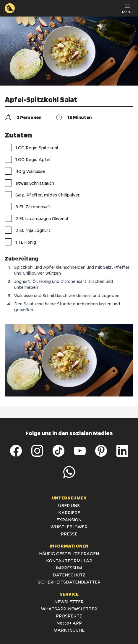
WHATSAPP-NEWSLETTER (69, 609)
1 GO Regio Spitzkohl (31, 148)
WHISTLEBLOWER (69, 527)
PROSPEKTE (69, 616)
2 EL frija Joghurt (28, 230)
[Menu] (127, 8)
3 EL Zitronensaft (28, 207)
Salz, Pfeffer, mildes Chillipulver (42, 195)
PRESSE (69, 534)
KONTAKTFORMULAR (69, 561)
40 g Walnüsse (25, 171)
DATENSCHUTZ (69, 575)
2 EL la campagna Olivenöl (36, 218)
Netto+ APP (69, 623)
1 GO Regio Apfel (27, 159)
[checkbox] (8, 148)
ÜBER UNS (69, 505)
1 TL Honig (20, 242)
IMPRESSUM (69, 568)
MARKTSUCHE (69, 630)
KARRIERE (69, 512)
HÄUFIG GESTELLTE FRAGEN (69, 553)
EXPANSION (69, 520)
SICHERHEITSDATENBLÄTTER (69, 582)
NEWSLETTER (69, 602)
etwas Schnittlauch (29, 183)
